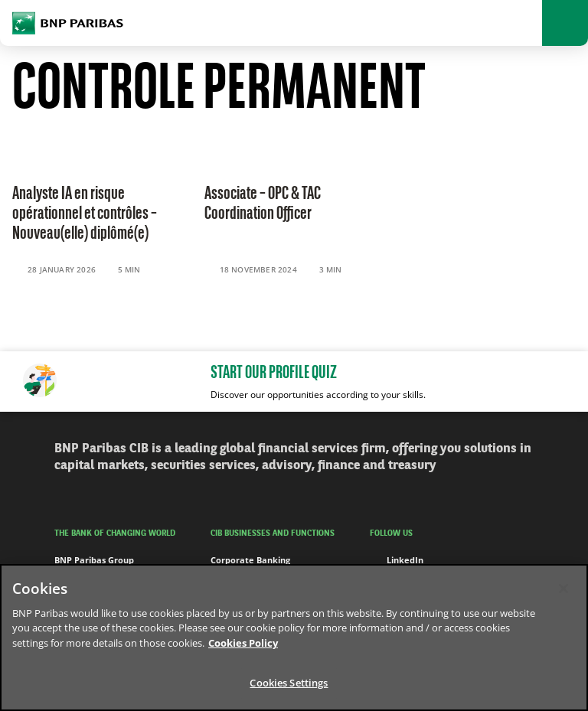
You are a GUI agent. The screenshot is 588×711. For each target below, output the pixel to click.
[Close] (563, 589)
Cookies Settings (289, 683)
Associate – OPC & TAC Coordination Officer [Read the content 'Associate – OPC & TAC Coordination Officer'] (263, 204)
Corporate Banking (250, 560)
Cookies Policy (243, 643)
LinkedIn (397, 560)
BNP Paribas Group (94, 560)
